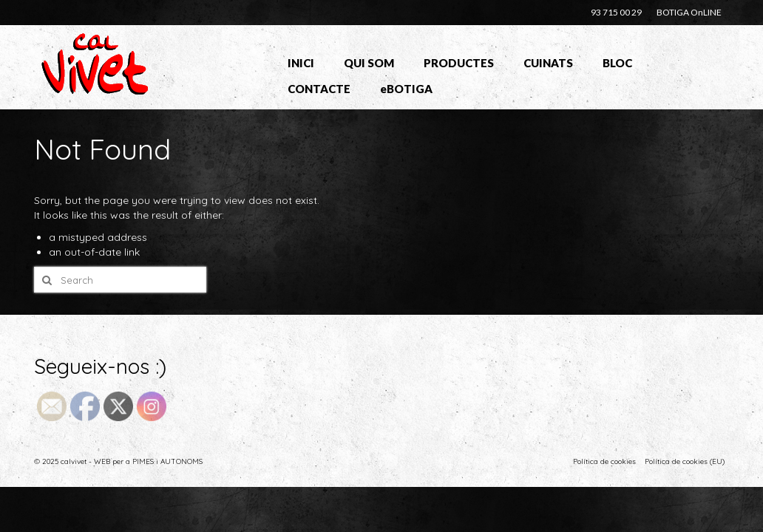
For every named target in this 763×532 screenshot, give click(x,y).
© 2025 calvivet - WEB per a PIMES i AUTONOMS (118, 461)
